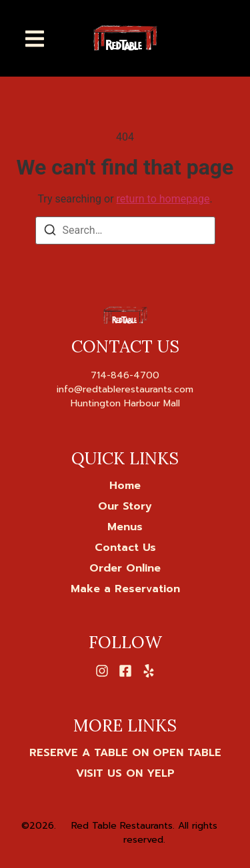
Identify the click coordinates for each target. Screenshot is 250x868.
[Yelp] (149, 671)
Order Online (125, 568)
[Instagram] (102, 671)
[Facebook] (125, 671)
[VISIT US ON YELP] (125, 773)
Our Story (125, 506)
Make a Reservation (125, 589)
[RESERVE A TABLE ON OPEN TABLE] (125, 753)
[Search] (50, 232)
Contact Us (125, 548)
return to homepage (163, 199)
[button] (35, 38)
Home (125, 486)
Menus (125, 527)
